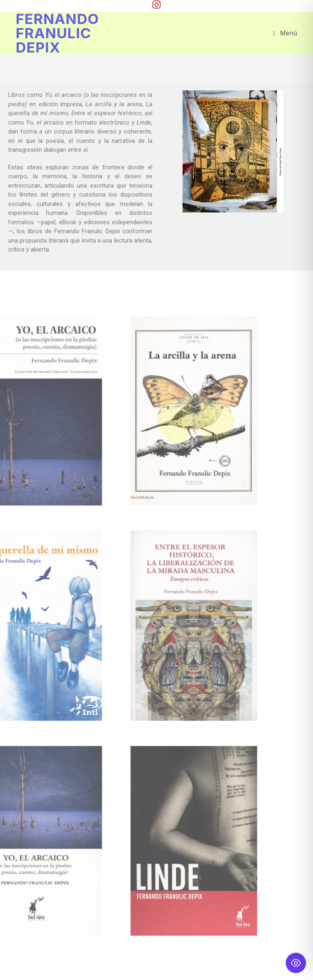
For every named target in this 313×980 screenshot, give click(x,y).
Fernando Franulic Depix (57, 33)
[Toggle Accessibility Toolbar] (296, 963)
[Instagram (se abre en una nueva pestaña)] (156, 5)
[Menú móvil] (285, 33)
